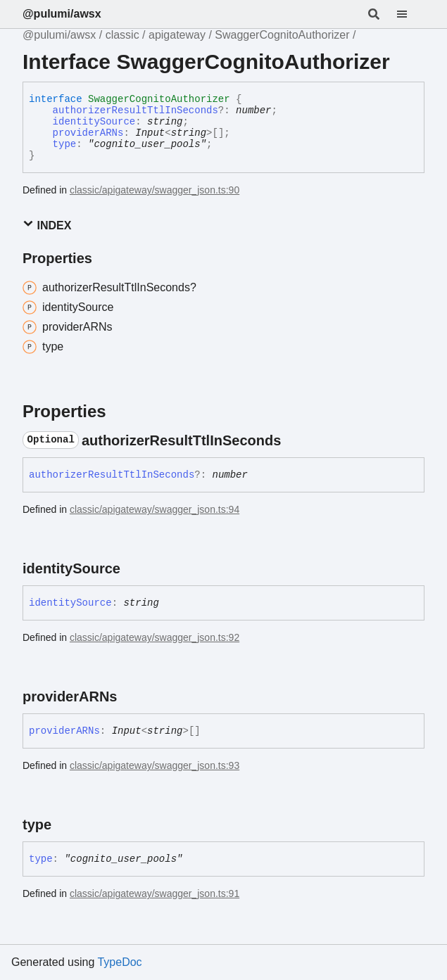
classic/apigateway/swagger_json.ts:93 (155, 765)
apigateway (177, 35)
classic (122, 35)
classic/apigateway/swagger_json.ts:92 (155, 637)
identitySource (94, 122)
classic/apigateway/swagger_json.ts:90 (155, 190)
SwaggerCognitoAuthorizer (282, 35)
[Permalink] (294, 440)
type (65, 144)
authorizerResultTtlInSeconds (136, 110)
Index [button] (47, 225)
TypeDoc (119, 962)
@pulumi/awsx (62, 14)
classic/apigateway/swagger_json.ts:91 (155, 893)
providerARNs (88, 133)
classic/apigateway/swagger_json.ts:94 (155, 509)
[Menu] (410, 14)
